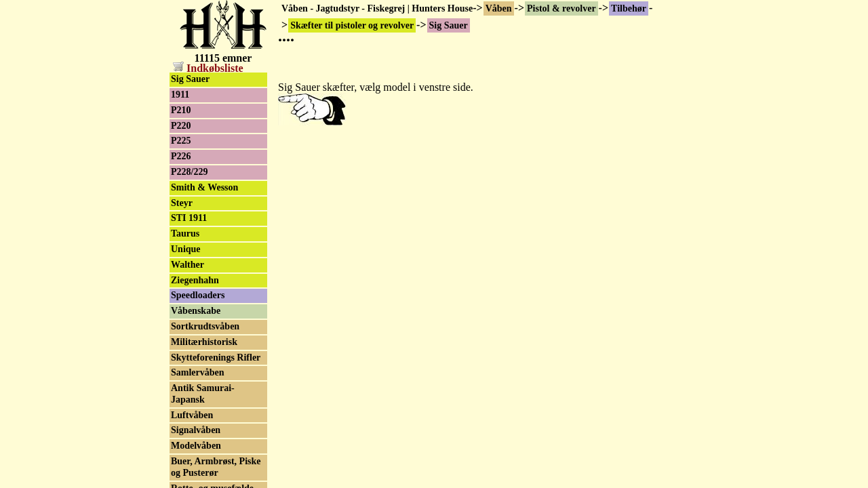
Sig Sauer (190, 79)
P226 (181, 156)
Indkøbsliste (208, 68)
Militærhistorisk (204, 342)
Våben (499, 8)
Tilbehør (629, 8)
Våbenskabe (196, 311)
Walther (188, 265)
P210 (181, 110)
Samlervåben (198, 372)
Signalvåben (196, 430)
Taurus (185, 233)
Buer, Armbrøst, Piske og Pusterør (216, 467)
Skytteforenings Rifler (216, 358)
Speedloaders (198, 295)
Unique (186, 249)
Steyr (182, 203)
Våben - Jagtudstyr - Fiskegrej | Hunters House (377, 8)
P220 (181, 126)
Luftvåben (192, 415)
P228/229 (189, 172)
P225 (181, 141)
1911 (180, 95)
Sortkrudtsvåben (205, 326)
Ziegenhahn (195, 280)
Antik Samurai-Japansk (203, 394)
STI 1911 (189, 218)
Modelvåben (196, 446)
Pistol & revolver (561, 8)
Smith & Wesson (204, 187)
